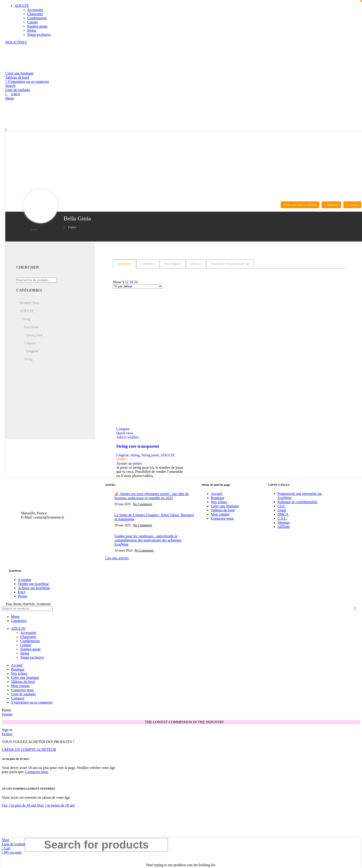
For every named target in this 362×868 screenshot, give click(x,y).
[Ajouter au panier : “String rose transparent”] (129, 463)
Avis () (196, 264)
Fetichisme (32, 327)
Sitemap (283, 523)
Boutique (218, 498)
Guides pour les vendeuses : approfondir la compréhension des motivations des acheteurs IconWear (148, 540)
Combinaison (37, 18)
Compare (18, 698)
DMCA (283, 514)
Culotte (33, 22)
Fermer (7, 714)
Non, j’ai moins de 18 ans (56, 805)
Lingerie (122, 455)
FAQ (21, 592)
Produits (124, 264)
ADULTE (168, 455)
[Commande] (137, 286)
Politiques (173, 264)
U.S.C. (282, 518)
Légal (282, 510)
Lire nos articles (117, 558)
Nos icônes (219, 502)
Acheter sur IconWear (34, 588)
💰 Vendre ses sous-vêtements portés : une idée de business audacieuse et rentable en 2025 (152, 496)
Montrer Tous (30, 303)
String (32, 30)
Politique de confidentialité (298, 502)
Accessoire (35, 10)
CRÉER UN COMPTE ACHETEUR (29, 750)
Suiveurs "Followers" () (230, 264)
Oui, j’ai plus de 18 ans (19, 805)
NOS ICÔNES (16, 42)
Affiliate (284, 527)
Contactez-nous (222, 518)
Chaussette (35, 14)
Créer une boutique (19, 73)
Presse (23, 596)
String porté (150, 455)
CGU (281, 506)
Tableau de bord (17, 77)
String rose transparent (138, 446)
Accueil (217, 494)
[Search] (10, 86)
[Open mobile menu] (10, 98)
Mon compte (220, 514)
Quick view (125, 433)
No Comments (143, 504)
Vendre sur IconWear (33, 584)
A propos (25, 580)
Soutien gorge (37, 26)
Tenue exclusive (39, 35)
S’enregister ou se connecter (32, 702)
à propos (148, 264)
